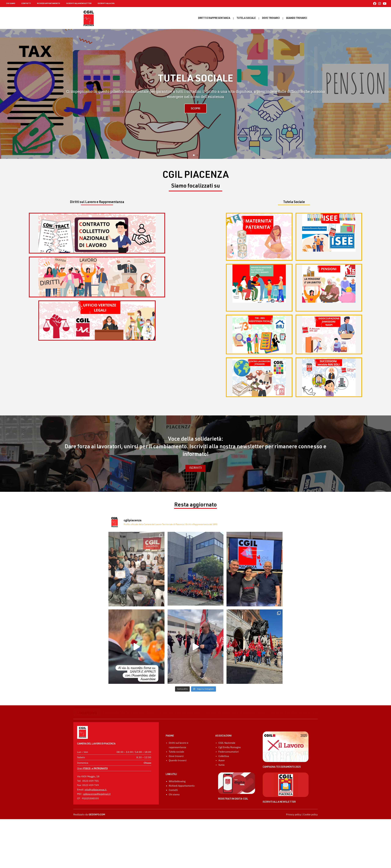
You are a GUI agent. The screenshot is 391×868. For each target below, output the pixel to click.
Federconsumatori (229, 783)
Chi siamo (174, 826)
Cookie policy (310, 845)
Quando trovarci (178, 791)
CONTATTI (26, 4)
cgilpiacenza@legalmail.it (97, 794)
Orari (92, 768)
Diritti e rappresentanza (214, 18)
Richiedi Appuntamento (182, 817)
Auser (222, 791)
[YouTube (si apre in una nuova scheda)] (384, 4)
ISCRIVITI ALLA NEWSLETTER (79, 4)
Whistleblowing (177, 812)
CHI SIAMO (11, 4)
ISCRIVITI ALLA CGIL (106, 4)
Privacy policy (294, 845)
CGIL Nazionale (227, 774)
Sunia (221, 796)
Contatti (173, 821)
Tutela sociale (246, 18)
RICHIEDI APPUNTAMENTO (48, 4)
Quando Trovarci (297, 18)
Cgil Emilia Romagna (230, 778)
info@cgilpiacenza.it (96, 789)
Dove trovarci (271, 18)
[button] (194, 155)
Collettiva (224, 787)
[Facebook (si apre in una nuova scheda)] (375, 4)
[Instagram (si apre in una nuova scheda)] (380, 4)
